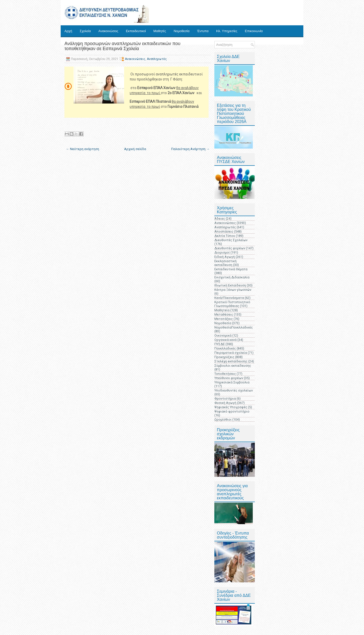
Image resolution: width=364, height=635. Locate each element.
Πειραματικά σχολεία (231, 353)
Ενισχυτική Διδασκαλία (232, 277)
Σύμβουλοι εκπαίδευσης (233, 366)
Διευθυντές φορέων (230, 248)
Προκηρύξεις (224, 357)
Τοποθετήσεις (225, 374)
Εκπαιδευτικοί (136, 31)
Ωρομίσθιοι (223, 419)
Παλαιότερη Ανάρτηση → (190, 149)
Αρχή (68, 31)
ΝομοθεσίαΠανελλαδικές (234, 327)
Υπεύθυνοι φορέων (229, 378)
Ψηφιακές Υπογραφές (231, 407)
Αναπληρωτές (157, 59)
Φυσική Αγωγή (225, 403)
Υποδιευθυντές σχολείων (234, 390)
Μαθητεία (222, 310)
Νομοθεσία (182, 31)
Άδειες (220, 219)
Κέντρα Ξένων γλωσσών (233, 290)
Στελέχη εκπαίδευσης (231, 361)
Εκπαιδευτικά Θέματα (231, 269)
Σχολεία (85, 31)
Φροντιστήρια (225, 398)
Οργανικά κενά (225, 340)
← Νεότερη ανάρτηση (83, 149)
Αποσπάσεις (224, 231)
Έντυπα (203, 31)
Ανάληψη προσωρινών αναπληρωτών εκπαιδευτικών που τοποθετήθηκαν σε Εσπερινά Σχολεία (122, 46)
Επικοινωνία (254, 31)
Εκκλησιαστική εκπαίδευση (225, 263)
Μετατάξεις (224, 319)
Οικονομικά (223, 335)
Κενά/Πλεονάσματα (229, 298)
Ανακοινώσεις (108, 31)
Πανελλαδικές (225, 348)
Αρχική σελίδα (135, 149)
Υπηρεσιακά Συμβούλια (232, 382)
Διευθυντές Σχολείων (231, 240)
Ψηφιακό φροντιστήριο (232, 411)
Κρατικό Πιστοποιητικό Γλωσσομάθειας (232, 304)
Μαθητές (160, 31)
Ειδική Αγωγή (225, 257)
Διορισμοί (222, 252)
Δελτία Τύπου (225, 236)
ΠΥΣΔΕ (220, 344)
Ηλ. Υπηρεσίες (227, 31)
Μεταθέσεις (224, 314)
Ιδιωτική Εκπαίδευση (230, 285)
